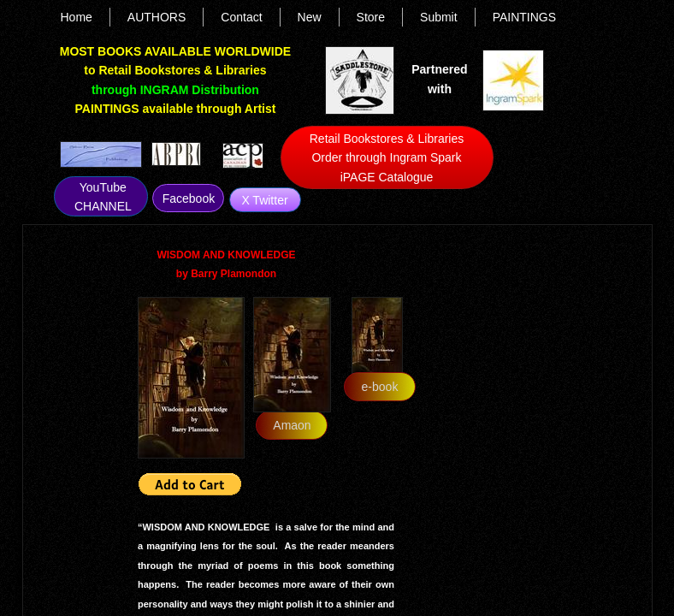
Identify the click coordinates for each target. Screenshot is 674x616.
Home (77, 17)
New (310, 17)
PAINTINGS (524, 17)
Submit (439, 17)
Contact (241, 17)
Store (371, 17)
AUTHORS (157, 17)
